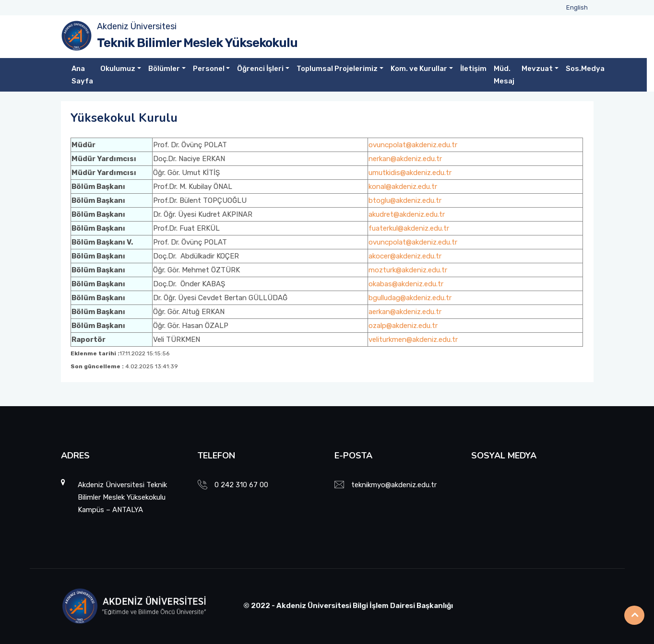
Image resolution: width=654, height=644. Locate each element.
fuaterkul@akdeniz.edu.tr (409, 228)
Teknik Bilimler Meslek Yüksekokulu (197, 43)
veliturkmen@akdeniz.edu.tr (413, 340)
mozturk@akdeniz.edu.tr (408, 270)
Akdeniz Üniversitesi (137, 26)
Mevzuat (537, 69)
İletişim (473, 69)
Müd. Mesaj (504, 75)
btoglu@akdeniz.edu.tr (405, 200)
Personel (209, 69)
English (577, 7)
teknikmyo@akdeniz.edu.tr (394, 485)
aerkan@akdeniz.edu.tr (405, 312)
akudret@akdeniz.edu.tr (407, 214)
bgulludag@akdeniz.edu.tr (410, 298)
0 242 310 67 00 (241, 485)
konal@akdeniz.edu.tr (403, 187)
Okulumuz (118, 69)
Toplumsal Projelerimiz (337, 69)
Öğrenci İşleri (260, 69)
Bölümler (164, 69)
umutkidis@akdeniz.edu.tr (410, 173)
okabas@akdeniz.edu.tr (406, 284)
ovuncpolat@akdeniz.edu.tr (413, 145)
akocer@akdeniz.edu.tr (405, 256)
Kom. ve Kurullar (419, 69)
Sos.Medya (585, 69)
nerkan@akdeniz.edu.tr (405, 159)
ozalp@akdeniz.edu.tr (403, 326)
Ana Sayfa (82, 75)
